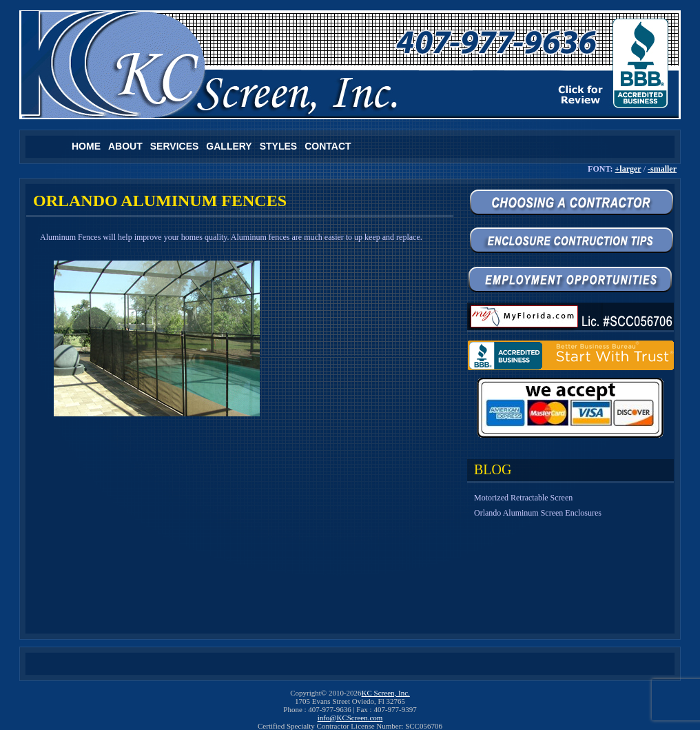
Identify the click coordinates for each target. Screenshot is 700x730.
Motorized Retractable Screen (523, 498)
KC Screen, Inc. (386, 693)
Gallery (229, 146)
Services (175, 146)
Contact (328, 146)
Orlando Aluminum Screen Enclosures (538, 513)
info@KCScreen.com (350, 718)
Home (86, 146)
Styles (278, 146)
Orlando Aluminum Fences (160, 201)
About (125, 146)
